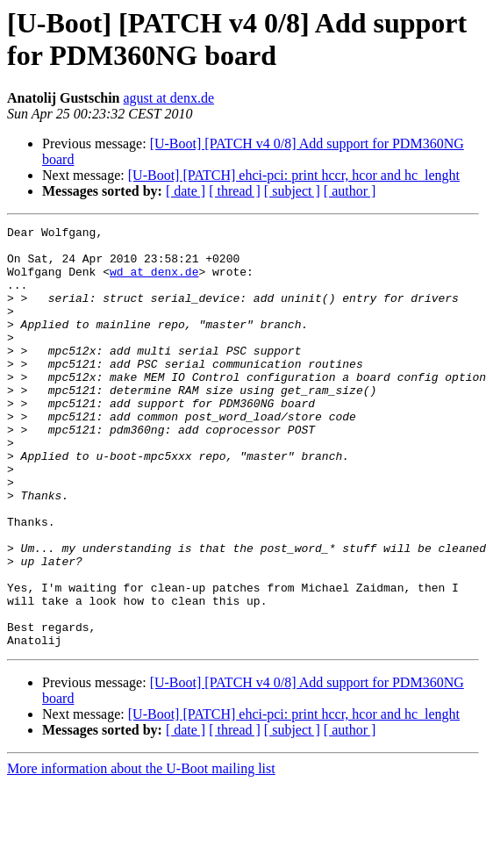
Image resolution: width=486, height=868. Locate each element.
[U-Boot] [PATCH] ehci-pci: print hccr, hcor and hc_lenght (294, 175)
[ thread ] (235, 191)
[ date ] (186, 191)
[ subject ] (292, 191)
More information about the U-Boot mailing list (141, 853)
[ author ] (350, 191)
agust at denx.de (168, 98)
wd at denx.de (154, 282)
